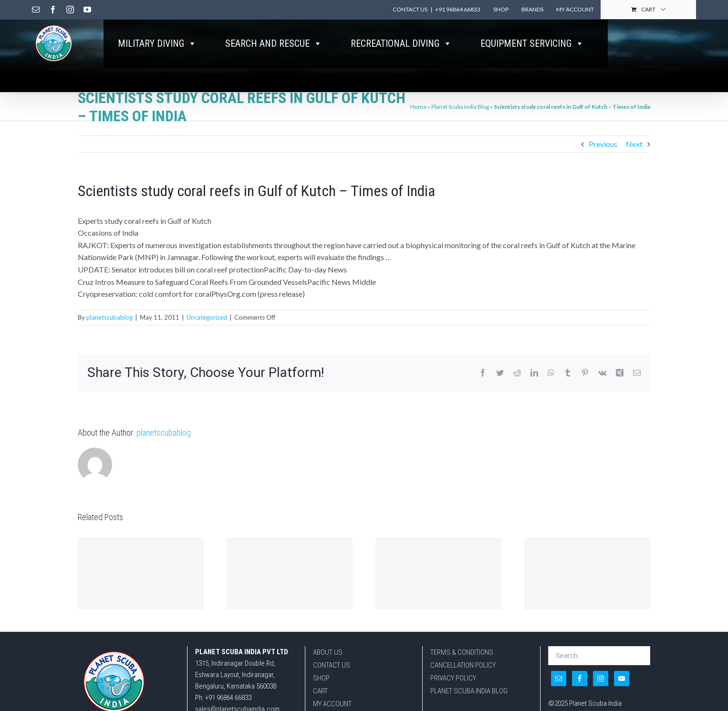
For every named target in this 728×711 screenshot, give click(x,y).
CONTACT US (332, 665)
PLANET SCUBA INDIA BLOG (469, 691)
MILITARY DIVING (157, 43)
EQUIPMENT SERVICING (532, 43)
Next (634, 144)
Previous (603, 144)
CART (320, 691)
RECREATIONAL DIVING (401, 43)
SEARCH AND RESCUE (274, 43)
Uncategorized (207, 317)
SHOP (321, 678)
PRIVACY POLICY (453, 678)
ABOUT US (328, 652)
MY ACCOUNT (332, 704)
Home (418, 107)
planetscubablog (109, 317)
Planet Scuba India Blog (460, 107)
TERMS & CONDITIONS (462, 652)
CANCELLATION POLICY (463, 665)
